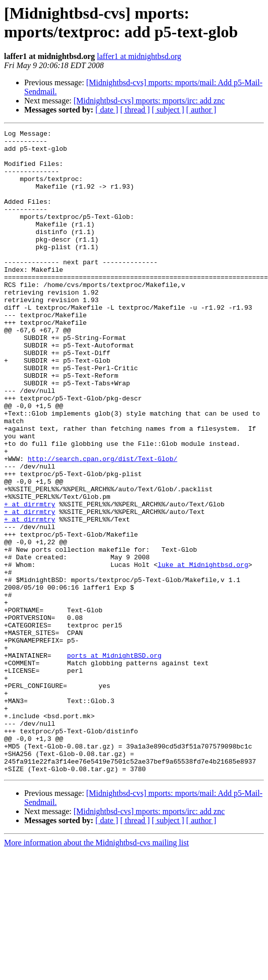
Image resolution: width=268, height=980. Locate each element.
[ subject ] (168, 110)
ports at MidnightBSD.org (114, 761)
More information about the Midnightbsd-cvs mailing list (96, 971)
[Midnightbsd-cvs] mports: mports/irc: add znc (149, 101)
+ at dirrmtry (30, 580)
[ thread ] (135, 110)
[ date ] (107, 110)
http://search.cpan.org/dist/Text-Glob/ (102, 525)
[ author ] (201, 110)
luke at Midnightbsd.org (203, 652)
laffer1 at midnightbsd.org (139, 56)
